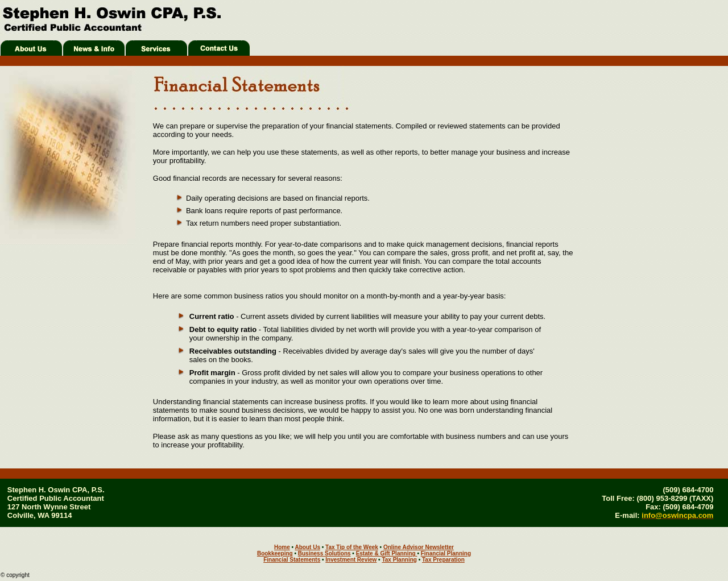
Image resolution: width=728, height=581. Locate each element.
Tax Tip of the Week (352, 547)
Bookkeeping (275, 553)
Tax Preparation (443, 560)
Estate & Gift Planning (387, 553)
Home (282, 547)
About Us (308, 547)
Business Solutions (324, 553)
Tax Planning (399, 560)
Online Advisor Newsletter (419, 547)
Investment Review (351, 560)
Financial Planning (446, 553)
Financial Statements (292, 560)
